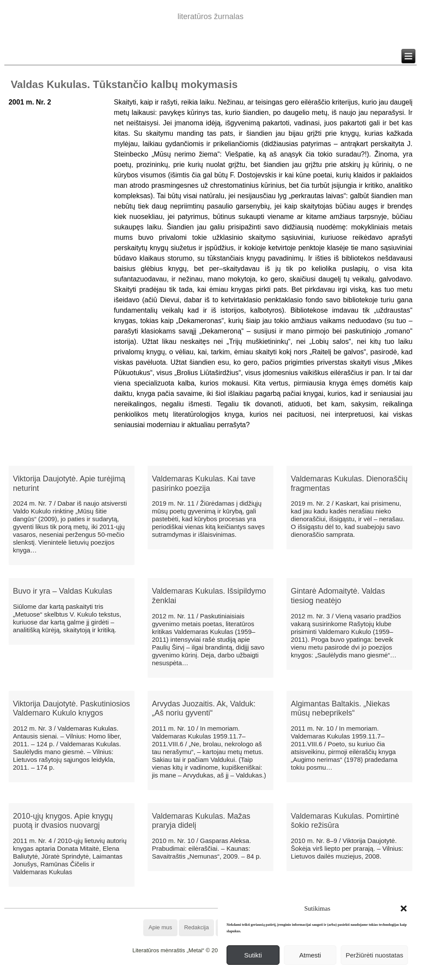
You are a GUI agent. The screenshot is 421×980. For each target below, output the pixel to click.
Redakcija (196, 927)
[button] (404, 908)
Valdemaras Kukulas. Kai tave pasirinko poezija (204, 483)
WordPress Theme (217, 973)
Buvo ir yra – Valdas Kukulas (63, 591)
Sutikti (253, 955)
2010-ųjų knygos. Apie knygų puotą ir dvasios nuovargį (63, 821)
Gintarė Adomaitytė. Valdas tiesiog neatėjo (338, 596)
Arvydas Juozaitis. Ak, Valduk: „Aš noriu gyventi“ (204, 709)
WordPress (178, 973)
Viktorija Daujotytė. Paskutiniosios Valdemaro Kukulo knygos (72, 709)
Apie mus (160, 927)
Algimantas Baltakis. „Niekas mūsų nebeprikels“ (340, 709)
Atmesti (310, 955)
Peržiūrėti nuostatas (374, 955)
